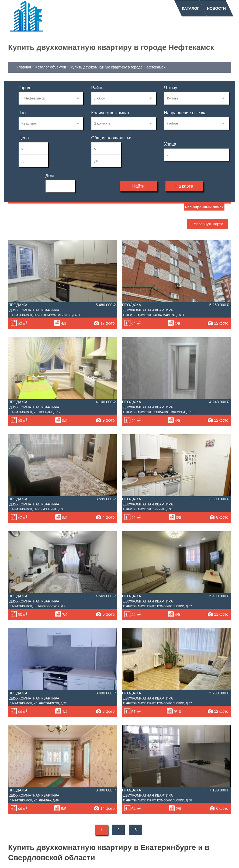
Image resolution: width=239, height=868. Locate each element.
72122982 (51, 98)
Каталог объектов (51, 67)
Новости (216, 8)
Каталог (191, 8)
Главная (24, 67)
